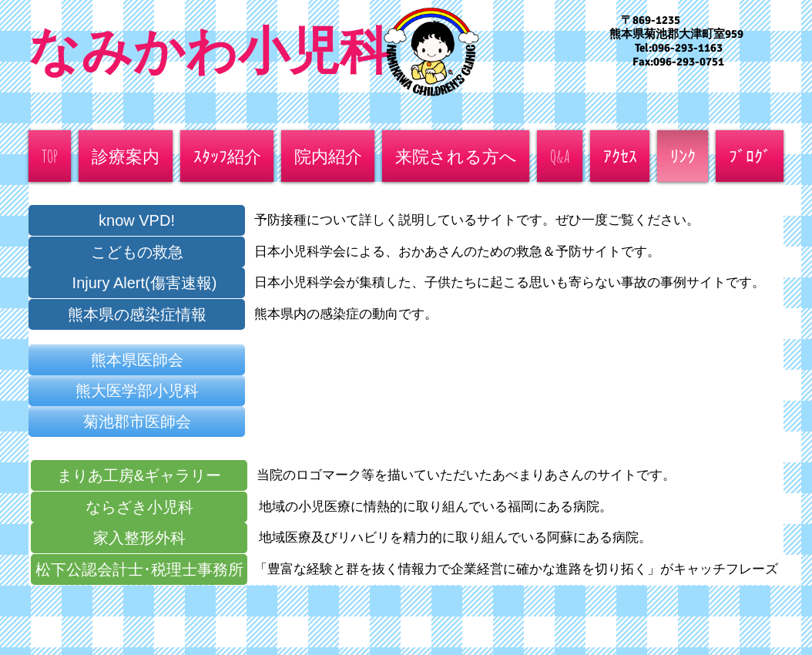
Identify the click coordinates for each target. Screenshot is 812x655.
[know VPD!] (137, 220)
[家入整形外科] (139, 538)
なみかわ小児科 (210, 51)
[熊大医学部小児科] (137, 391)
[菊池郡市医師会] (137, 422)
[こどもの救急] (137, 252)
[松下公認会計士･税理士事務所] (139, 569)
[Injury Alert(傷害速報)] (137, 283)
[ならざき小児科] (139, 507)
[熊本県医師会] (137, 360)
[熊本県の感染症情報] (137, 314)
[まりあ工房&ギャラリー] (139, 475)
